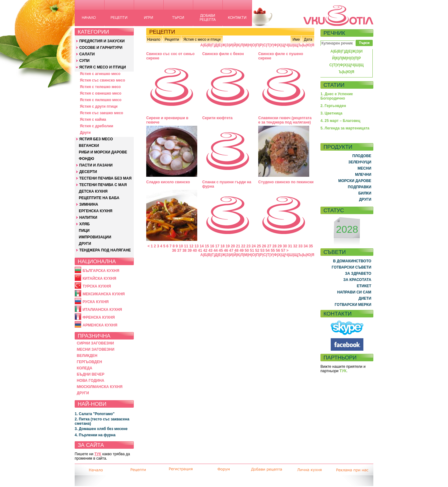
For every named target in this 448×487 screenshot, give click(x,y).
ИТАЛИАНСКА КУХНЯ (102, 310)
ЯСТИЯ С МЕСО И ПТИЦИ (103, 67)
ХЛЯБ (85, 224)
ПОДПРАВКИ (359, 187)
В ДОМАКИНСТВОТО (352, 261)
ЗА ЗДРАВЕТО (358, 274)
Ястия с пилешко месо (101, 100)
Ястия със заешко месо (102, 113)
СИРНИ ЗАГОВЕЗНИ (96, 343)
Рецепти (172, 40)
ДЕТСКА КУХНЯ (93, 191)
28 (275, 246)
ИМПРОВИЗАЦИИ (95, 237)
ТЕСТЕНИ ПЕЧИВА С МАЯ (103, 185)
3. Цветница (331, 113)
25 (259, 246)
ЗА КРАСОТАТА (357, 280)
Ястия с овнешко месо (101, 93)
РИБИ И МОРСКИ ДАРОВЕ (103, 152)
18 (222, 246)
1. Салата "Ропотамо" (95, 414)
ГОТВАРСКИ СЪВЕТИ (351, 267)
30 (285, 246)
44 (215, 251)
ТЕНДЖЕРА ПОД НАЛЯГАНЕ (105, 250)
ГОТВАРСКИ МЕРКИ (353, 305)
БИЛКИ (365, 193)
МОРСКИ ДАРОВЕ (355, 181)
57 (283, 251)
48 (236, 251)
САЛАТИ (87, 54)
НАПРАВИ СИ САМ (354, 292)
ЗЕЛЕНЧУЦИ (360, 162)
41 (200, 251)
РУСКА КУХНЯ (96, 302)
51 (252, 251)
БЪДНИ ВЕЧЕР (91, 374)
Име (296, 40)
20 (233, 246)
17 (217, 246)
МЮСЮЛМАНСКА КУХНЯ (100, 387)
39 (190, 251)
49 (242, 251)
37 (179, 251)
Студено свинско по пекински (286, 182)
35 (311, 246)
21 (238, 246)
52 (257, 251)
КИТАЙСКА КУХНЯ (99, 279)
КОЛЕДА (85, 368)
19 (228, 246)
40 (195, 251)
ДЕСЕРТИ (88, 172)
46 (226, 251)
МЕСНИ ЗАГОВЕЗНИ (96, 349)
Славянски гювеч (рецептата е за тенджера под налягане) (285, 120)
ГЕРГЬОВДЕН (89, 362)
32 (295, 246)
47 (231, 251)
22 (243, 246)
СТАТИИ (334, 85)
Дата (308, 40)
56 (278, 251)
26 (264, 246)
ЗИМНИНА (89, 204)
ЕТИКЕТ (364, 286)
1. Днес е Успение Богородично (337, 96)
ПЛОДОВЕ (362, 156)
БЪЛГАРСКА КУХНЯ (101, 271)
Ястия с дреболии (97, 126)
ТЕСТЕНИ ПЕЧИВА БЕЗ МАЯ (105, 178)
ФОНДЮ (86, 159)
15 (207, 246)
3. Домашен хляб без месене (101, 429)
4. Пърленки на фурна (95, 435)
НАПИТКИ (88, 218)
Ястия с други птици (99, 106)
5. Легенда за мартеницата (345, 128)
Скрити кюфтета (217, 118)
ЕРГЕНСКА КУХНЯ (96, 211)
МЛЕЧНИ (363, 175)
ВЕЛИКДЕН (87, 356)
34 (306, 246)
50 (247, 251)
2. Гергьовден (333, 106)
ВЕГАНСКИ (89, 146)
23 (248, 246)
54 (267, 251)
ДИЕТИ (365, 298)
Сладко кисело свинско (168, 182)
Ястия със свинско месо (103, 80)
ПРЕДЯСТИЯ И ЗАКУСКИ (102, 41)
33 (300, 246)
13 (196, 246)
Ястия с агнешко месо (100, 74)
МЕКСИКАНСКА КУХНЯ (104, 294)
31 (290, 246)
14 (202, 246)
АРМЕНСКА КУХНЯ (100, 325)
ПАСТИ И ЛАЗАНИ (96, 165)
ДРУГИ (85, 244)
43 (210, 251)
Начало (154, 40)
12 (191, 246)
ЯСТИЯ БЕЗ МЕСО (96, 139)
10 (181, 246)
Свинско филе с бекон (223, 54)
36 (174, 251)
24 (254, 246)
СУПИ (84, 61)
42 (205, 251)
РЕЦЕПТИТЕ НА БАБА (99, 198)
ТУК (98, 454)
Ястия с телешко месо (100, 87)
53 (262, 251)
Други (85, 133)
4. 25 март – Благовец (340, 121)
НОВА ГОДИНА (91, 381)
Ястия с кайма (93, 119)
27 (269, 246)
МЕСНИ (364, 168)
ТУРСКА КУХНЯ (97, 286)
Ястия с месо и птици (202, 40)
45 (221, 251)
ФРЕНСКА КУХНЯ (98, 317)
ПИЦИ (84, 231)
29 (280, 246)
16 (212, 246)
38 (184, 251)
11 (186, 246)
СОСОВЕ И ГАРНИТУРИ (101, 48)
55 (273, 251)
